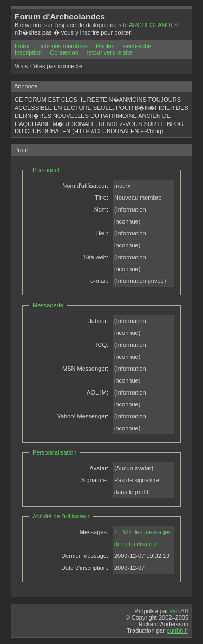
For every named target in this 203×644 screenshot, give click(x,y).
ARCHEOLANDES (153, 25)
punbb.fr (178, 630)
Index (22, 46)
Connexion (64, 52)
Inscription (28, 52)
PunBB (179, 611)
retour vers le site (109, 52)
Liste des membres (63, 46)
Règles (105, 46)
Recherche (137, 46)
